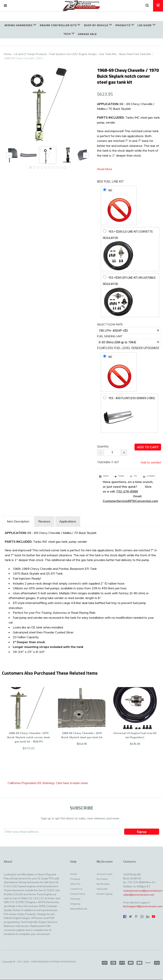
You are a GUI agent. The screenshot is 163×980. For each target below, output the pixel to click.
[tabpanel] (81, 591)
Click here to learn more (72, 783)
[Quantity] (112, 453)
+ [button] (124, 452)
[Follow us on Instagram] (142, 917)
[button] (5, 6)
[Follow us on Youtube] (153, 917)
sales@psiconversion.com (139, 895)
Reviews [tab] (44, 521)
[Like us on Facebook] (125, 917)
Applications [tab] (68, 521)
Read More (105, 169)
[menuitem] (20, 25)
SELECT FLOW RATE (110, 324)
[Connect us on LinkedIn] (148, 917)
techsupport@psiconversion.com (143, 906)
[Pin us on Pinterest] (136, 917)
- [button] (100, 452)
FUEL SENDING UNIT (110, 336)
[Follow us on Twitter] (130, 917)
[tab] (18, 522)
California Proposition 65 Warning (31, 783)
